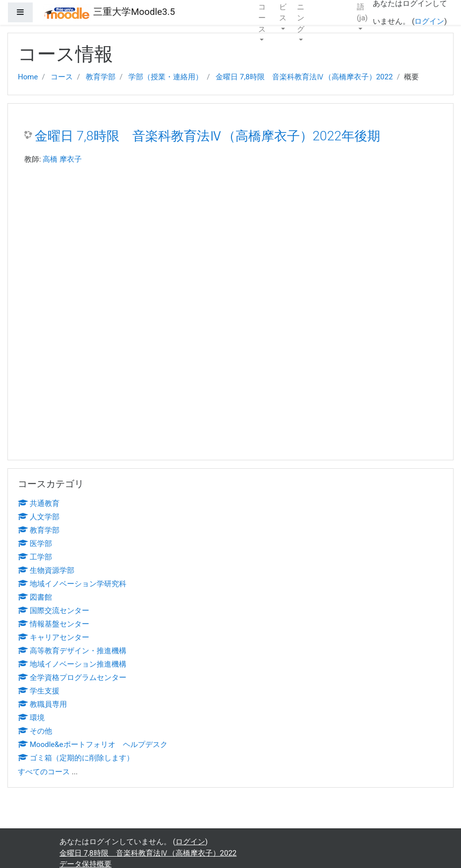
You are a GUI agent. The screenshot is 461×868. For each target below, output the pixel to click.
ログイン (429, 21)
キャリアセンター (54, 637)
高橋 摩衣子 (62, 159)
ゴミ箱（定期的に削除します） (76, 758)
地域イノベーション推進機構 (72, 664)
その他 (35, 731)
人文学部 (39, 517)
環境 (31, 718)
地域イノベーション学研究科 (72, 584)
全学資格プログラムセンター (72, 678)
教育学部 (101, 77)
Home (28, 77)
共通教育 (39, 503)
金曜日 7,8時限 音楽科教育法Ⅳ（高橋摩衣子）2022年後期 (207, 136)
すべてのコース (44, 772)
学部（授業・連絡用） (166, 77)
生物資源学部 (46, 570)
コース (62, 77)
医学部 (35, 544)
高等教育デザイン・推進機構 (72, 651)
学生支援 (39, 691)
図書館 (35, 597)
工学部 (35, 557)
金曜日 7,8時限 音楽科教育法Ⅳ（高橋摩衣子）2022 (304, 77)
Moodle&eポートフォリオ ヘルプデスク (93, 744)
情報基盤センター (54, 624)
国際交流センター (54, 611)
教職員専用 (42, 704)
